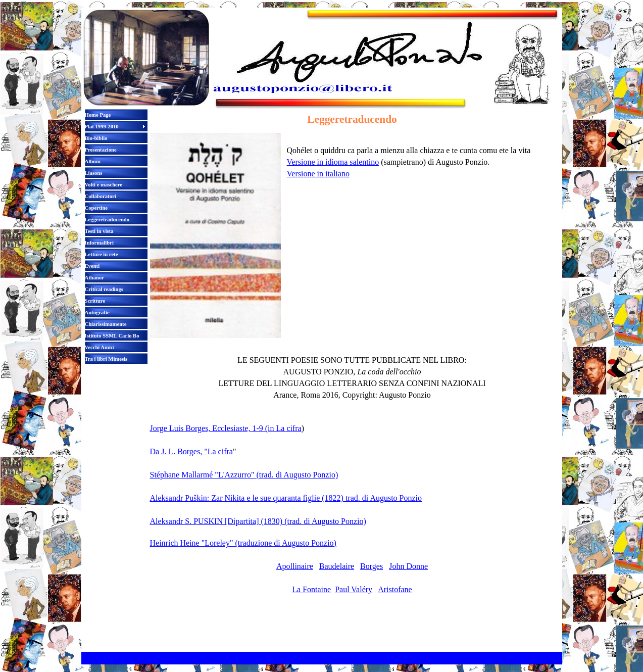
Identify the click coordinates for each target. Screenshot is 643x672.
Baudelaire (337, 566)
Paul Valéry (354, 589)
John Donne (408, 566)
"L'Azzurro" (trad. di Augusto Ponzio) (275, 475)
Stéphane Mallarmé (182, 475)
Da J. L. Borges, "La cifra (191, 451)
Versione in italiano (318, 174)
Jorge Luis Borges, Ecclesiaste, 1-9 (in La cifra (226, 428)
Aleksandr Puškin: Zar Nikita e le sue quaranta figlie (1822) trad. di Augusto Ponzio (286, 498)
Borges (372, 566)
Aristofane (395, 589)
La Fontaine (311, 589)
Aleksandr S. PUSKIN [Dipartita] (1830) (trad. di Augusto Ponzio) (258, 521)
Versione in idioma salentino (333, 162)
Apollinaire (295, 566)
